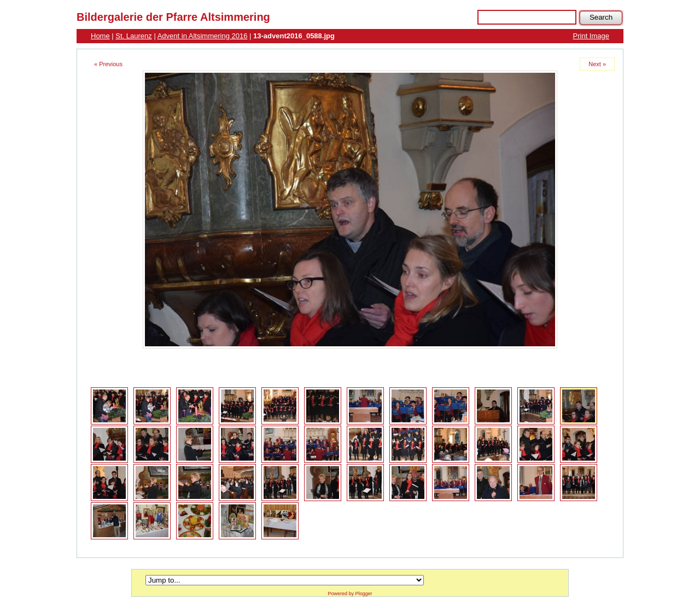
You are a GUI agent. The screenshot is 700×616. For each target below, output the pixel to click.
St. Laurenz (134, 36)
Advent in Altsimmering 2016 (203, 36)
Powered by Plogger (350, 594)
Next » (597, 64)
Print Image (591, 36)
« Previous (108, 64)
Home (100, 36)
